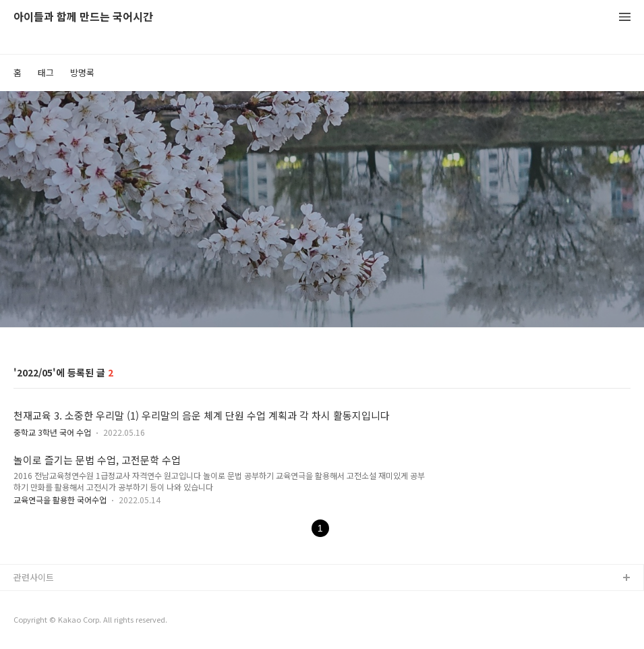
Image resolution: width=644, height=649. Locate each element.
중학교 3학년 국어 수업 (52, 432)
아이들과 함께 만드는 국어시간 (83, 17)
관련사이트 (34, 577)
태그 (46, 73)
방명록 (82, 73)
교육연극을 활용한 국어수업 (60, 500)
